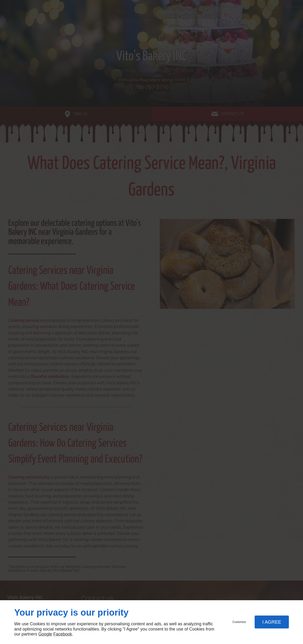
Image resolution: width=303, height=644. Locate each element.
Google (45, 634)
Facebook (63, 634)
